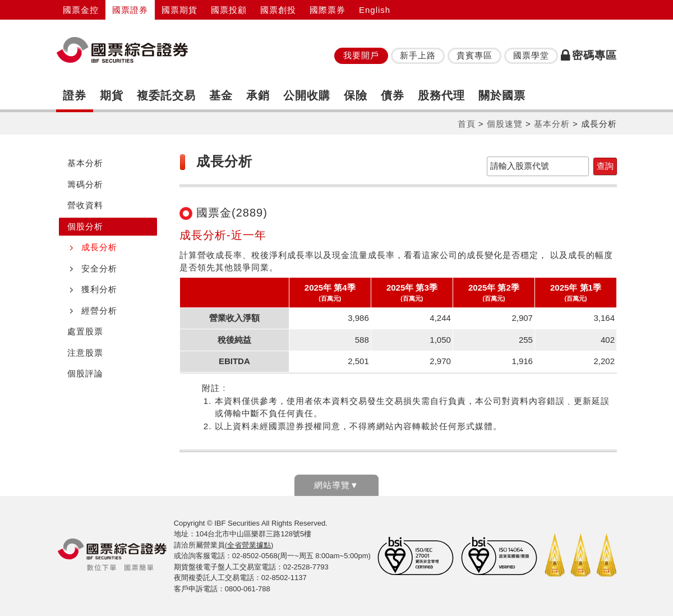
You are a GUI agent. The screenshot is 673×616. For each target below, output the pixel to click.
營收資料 (85, 205)
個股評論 (85, 373)
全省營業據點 (249, 545)
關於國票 (502, 95)
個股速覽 (505, 124)
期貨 (112, 95)
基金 (221, 95)
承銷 (258, 95)
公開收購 (307, 95)
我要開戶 (361, 55)
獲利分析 (99, 289)
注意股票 (85, 353)
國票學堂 (531, 55)
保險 (356, 95)
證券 (75, 95)
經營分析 (99, 311)
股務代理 (441, 95)
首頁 (467, 124)
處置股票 (85, 331)
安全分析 (99, 268)
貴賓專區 (474, 55)
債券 (393, 95)
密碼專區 (589, 56)
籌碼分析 (85, 184)
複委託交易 (166, 95)
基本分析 (552, 124)
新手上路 (418, 55)
